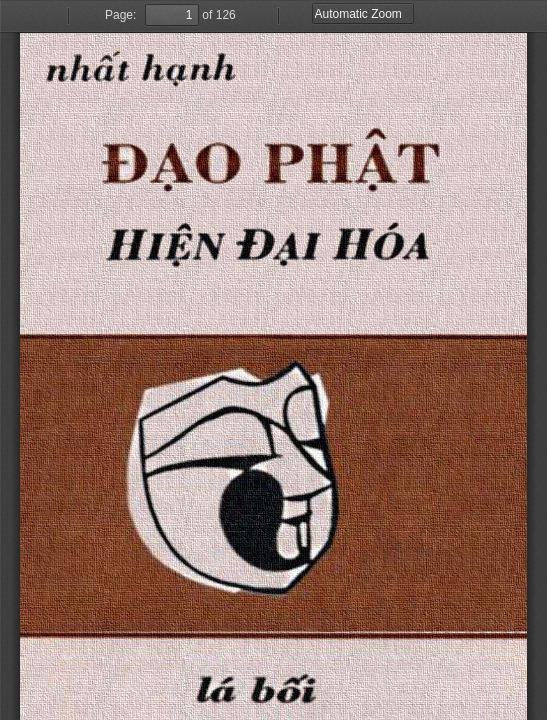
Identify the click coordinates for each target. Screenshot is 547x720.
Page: (120, 15)
